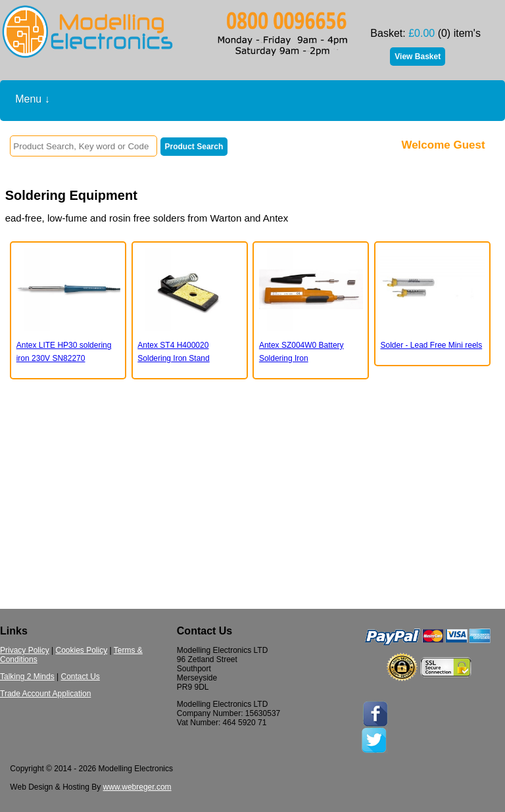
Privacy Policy (25, 650)
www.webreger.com (137, 787)
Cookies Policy (81, 650)
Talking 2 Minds (27, 677)
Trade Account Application (45, 694)
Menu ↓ (32, 99)
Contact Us (81, 677)
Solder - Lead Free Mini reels (431, 345)
